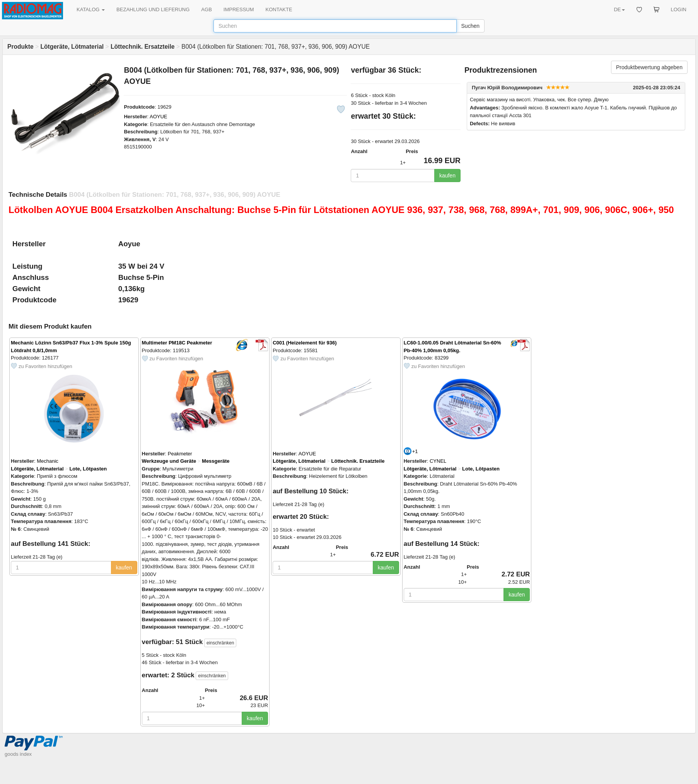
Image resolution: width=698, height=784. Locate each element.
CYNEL (438, 461)
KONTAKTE (279, 9)
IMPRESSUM (239, 9)
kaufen (447, 176)
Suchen (470, 26)
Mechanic (48, 461)
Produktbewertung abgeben (649, 67)
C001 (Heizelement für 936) (305, 343)
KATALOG (91, 9)
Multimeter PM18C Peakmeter (177, 343)
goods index (18, 754)
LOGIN (679, 9)
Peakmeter (180, 454)
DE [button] (619, 9)
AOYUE (159, 117)
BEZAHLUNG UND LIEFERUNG (153, 9)
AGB (206, 9)
